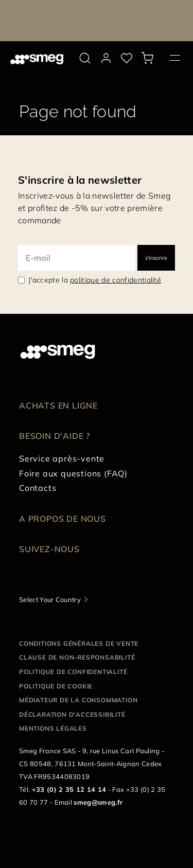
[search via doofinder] (85, 58)
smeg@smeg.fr (98, 802)
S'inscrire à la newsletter (80, 180)
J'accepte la (95, 280)
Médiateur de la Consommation (78, 700)
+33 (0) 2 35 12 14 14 (69, 789)
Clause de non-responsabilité (77, 657)
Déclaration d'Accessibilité (72, 714)
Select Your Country (50, 599)
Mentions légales (53, 728)
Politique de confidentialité (73, 672)
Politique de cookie (56, 686)
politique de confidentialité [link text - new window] (116, 280)
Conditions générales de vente (79, 643)
